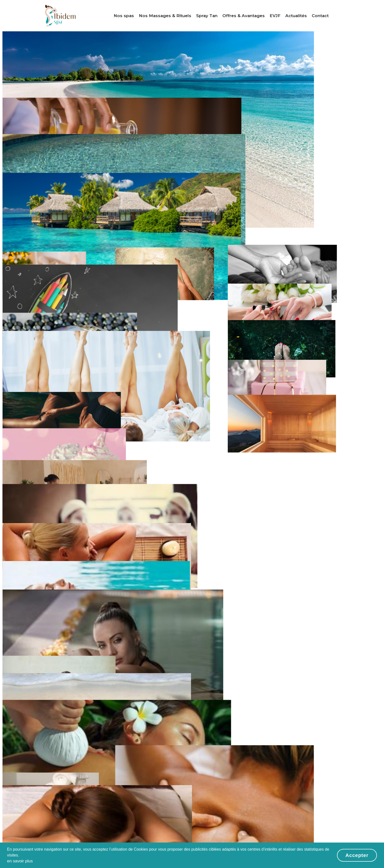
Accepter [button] (357, 855)
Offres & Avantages (244, 16)
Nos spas (124, 16)
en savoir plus (20, 861)
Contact (320, 16)
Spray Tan (207, 16)
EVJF (275, 16)
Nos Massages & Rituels (165, 16)
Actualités (296, 16)
